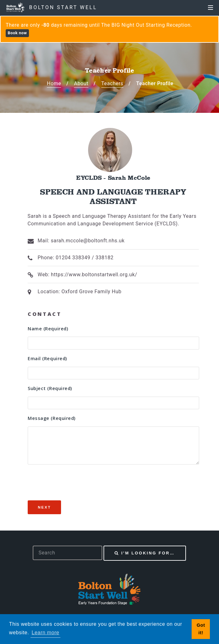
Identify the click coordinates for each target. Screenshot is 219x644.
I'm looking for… (148, 553)
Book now (17, 33)
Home (54, 83)
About (81, 83)
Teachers (112, 83)
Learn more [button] (46, 633)
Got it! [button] (201, 629)
